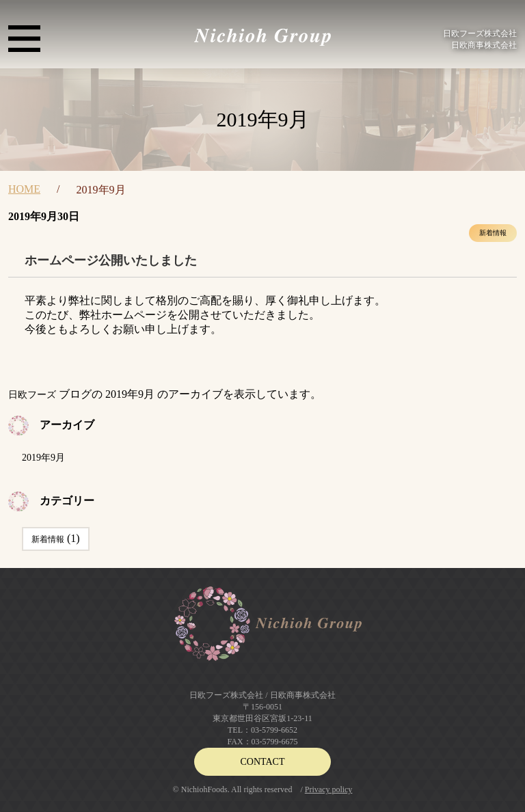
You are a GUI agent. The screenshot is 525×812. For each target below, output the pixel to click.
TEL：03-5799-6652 (262, 730)
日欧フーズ (32, 395)
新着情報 (493, 233)
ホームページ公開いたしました (111, 260)
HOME (24, 189)
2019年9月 (43, 458)
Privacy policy (329, 789)
